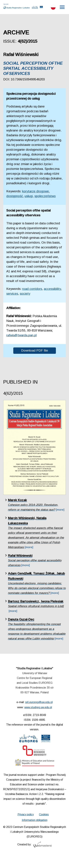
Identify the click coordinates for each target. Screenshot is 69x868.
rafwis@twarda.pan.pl (21, 335)
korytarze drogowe (36, 191)
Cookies (44, 814)
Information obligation (35, 820)
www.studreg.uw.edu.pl (38, 707)
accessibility (52, 289)
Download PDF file (35, 350)
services (12, 294)
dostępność (15, 196)
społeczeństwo (45, 196)
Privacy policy (26, 814)
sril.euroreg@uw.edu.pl (39, 702)
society (25, 294)
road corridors (32, 289)
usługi (29, 196)
